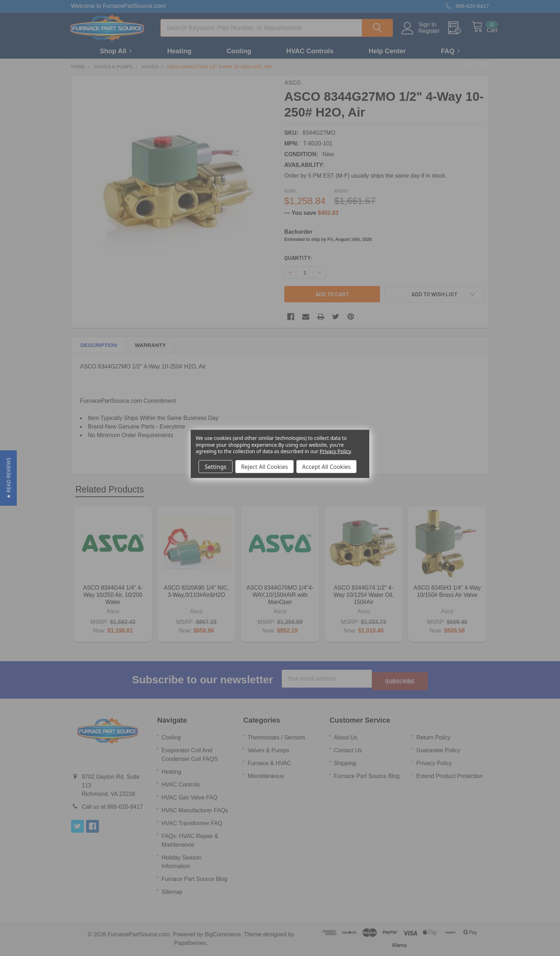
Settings (216, 466)
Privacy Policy (335, 451)
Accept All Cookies (326, 466)
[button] (8, 478)
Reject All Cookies (264, 466)
